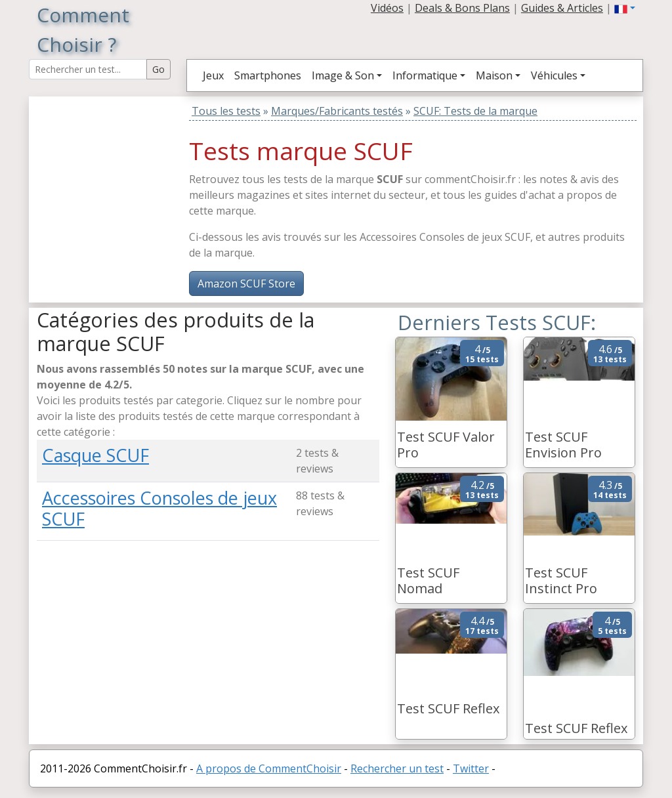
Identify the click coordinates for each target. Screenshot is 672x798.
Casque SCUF (95, 455)
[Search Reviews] (88, 69)
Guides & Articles (562, 8)
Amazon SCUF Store (246, 283)
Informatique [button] (425, 75)
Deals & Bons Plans (462, 8)
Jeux (213, 75)
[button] (625, 8)
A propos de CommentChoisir (269, 768)
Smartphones (268, 75)
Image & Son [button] (343, 75)
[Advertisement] (119, 178)
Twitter (471, 768)
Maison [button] (494, 75)
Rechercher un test (397, 768)
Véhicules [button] (554, 75)
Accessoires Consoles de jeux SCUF (159, 508)
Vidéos (387, 8)
